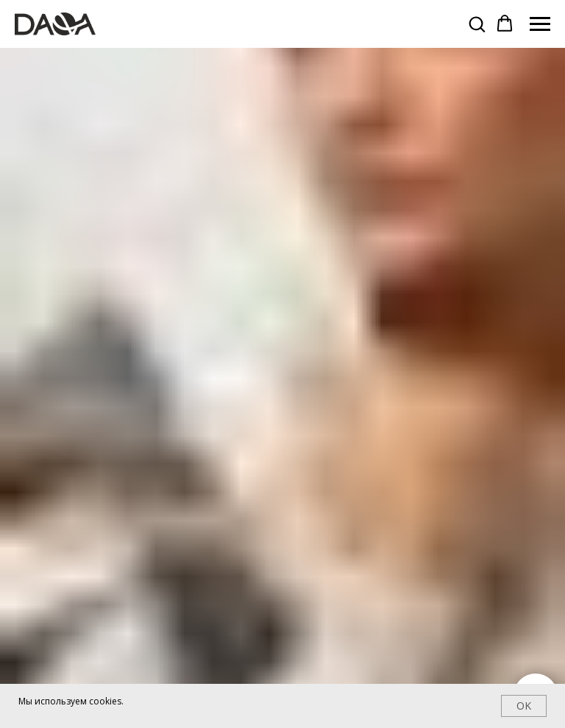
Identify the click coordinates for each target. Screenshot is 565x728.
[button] (477, 24)
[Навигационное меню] (540, 24)
